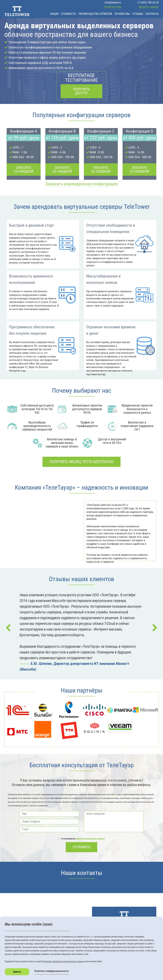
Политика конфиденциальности (51, 971)
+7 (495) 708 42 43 (148, 2)
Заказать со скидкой (24, 169)
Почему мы (122, 14)
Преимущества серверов (95, 14)
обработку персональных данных (90, 839)
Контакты (152, 14)
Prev (8, 628)
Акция (54, 14)
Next (155, 628)
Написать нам (113, 7)
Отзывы (138, 14)
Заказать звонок (149, 7)
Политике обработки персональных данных (64, 961)
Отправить (82, 847)
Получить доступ (81, 91)
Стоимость (69, 14)
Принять (17, 972)
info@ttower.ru (113, 2)
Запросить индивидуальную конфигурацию (81, 184)
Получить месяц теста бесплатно (81, 462)
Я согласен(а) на (81, 839)
